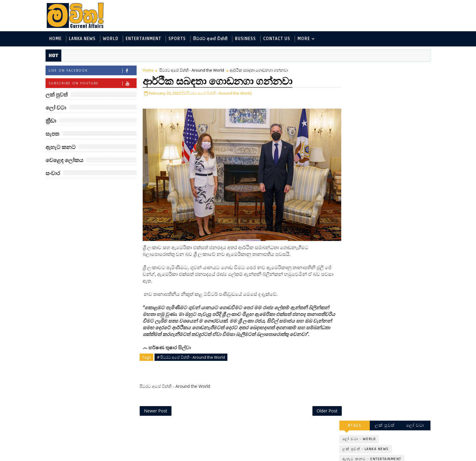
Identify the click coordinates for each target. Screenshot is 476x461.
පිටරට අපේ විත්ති (213, 39)
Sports (180, 39)
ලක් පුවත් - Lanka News (363, 93)
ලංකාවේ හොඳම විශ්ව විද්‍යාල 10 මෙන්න (391, 227)
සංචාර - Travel (390, 153)
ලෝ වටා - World (356, 83)
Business (248, 39)
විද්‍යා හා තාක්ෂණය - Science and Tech (377, 113)
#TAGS (352, 69)
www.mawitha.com (118, 457)
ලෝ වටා (413, 69)
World (113, 39)
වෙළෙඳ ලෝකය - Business (366, 143)
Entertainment (146, 39)
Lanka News (85, 39)
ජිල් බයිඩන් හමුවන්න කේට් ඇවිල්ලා (391, 276)
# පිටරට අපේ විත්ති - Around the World (194, 355)
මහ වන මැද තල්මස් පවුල (396, 396)
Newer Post (158, 409)
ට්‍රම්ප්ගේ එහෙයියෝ (389, 248)
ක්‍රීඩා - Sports (354, 133)
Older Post (316, 409)
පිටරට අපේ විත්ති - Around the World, (222, 93)
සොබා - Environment (397, 133)
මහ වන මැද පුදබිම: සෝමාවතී (389, 325)
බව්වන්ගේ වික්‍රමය (387, 371)
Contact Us (279, 39)
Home (58, 39)
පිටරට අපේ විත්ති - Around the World (194, 70)
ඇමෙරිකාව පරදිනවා (390, 199)
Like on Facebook (95, 71)
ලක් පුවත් (382, 69)
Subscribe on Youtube (95, 84)
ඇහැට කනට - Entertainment (369, 103)
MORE (306, 39)
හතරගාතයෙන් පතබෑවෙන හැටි (396, 300)
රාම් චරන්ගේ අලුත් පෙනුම (388, 349)
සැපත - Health (354, 153)
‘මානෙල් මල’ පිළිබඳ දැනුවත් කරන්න (389, 177)
